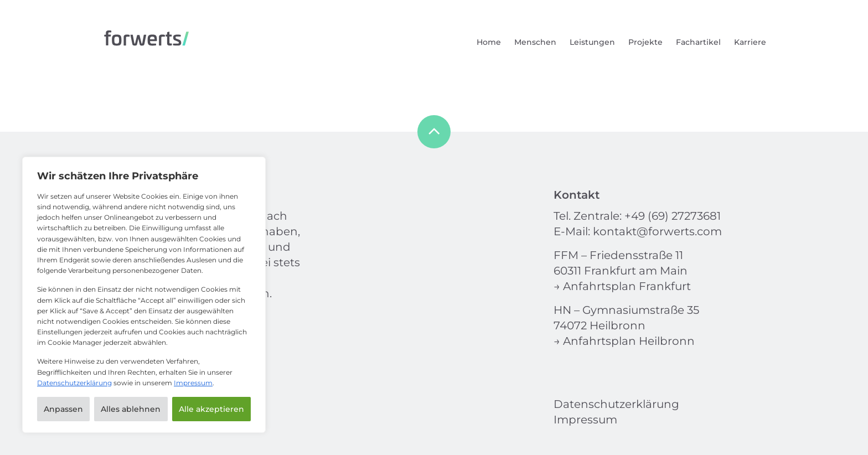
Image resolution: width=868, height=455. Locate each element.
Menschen (535, 42)
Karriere (750, 42)
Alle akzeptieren (211, 409)
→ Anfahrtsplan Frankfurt (622, 286)
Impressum (193, 383)
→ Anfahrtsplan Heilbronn (624, 341)
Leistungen (592, 42)
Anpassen (63, 409)
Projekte (645, 42)
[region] (144, 295)
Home (489, 42)
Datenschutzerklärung (74, 383)
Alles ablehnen (131, 409)
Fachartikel (698, 42)
